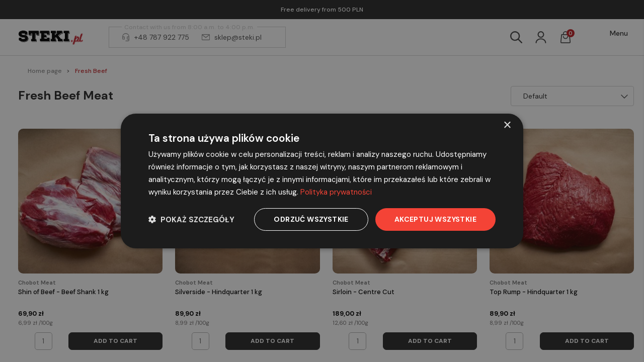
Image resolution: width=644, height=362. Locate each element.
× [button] (507, 125)
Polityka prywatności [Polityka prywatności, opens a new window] (336, 192)
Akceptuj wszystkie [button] (435, 219)
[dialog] (322, 181)
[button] (191, 219)
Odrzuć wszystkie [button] (311, 219)
